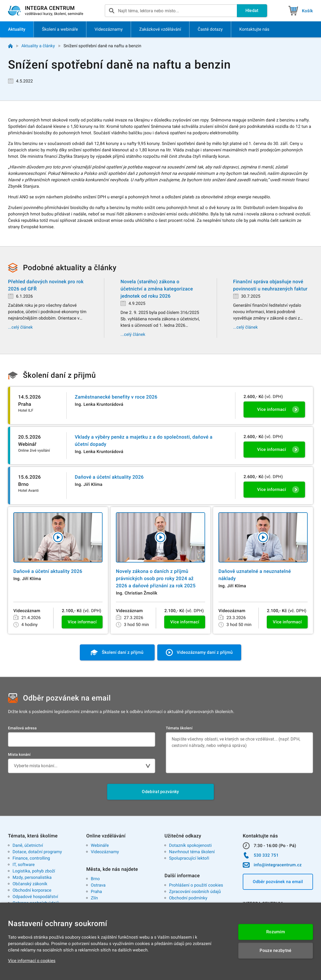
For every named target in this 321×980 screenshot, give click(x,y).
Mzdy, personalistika (32, 877)
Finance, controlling (31, 858)
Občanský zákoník (30, 884)
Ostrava (98, 885)
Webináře (100, 845)
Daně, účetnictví (28, 845)
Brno (95, 879)
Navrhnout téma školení (192, 852)
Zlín (94, 898)
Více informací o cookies (32, 961)
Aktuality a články (38, 46)
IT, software (24, 865)
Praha (96, 892)
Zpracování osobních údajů (195, 892)
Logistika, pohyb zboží (34, 871)
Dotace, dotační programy (37, 852)
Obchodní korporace (32, 890)
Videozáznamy (105, 852)
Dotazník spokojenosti (190, 845)
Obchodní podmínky (188, 898)
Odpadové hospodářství (35, 897)
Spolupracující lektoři (189, 858)
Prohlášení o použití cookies (196, 885)
